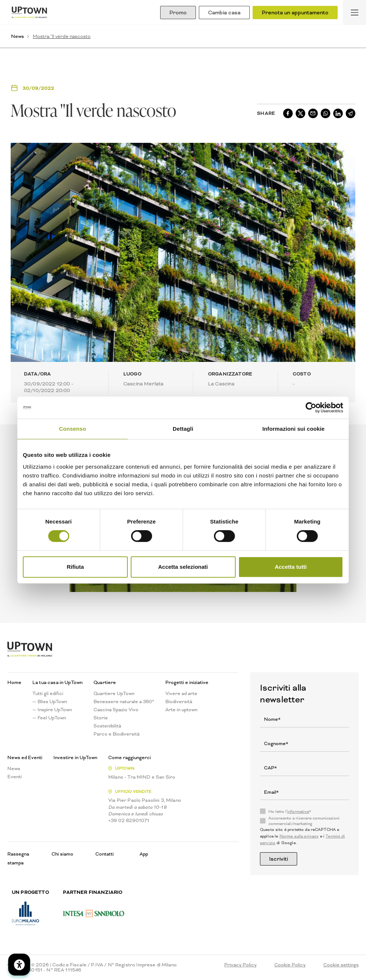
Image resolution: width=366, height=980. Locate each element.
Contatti (105, 854)
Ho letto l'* (290, 812)
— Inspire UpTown (52, 710)
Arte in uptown (181, 710)
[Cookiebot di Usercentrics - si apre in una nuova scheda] (311, 408)
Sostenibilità (107, 726)
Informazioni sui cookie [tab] (294, 429)
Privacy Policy (240, 965)
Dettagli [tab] (183, 429)
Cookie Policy (290, 965)
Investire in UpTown (75, 758)
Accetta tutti (291, 567)
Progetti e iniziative (187, 683)
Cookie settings (341, 965)
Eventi (15, 777)
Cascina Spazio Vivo (116, 710)
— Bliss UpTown (50, 702)
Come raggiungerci (130, 758)
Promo (178, 13)
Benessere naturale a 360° (124, 702)
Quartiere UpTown (114, 694)
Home (14, 683)
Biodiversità (179, 702)
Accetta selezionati (183, 567)
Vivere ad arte (181, 694)
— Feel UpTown (49, 718)
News (17, 36)
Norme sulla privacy (299, 836)
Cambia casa (224, 13)
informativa (298, 812)
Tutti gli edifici (48, 694)
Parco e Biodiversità (117, 734)
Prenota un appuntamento (295, 13)
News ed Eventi (25, 758)
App (144, 854)
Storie (101, 718)
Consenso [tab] (72, 429)
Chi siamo (62, 854)
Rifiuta (75, 567)
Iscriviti (279, 859)
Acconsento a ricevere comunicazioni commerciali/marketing (304, 821)
